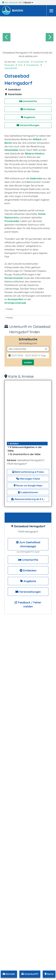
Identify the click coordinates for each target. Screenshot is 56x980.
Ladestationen (28, 492)
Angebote (28, 117)
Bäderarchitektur (35, 153)
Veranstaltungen (28, 125)
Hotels (42, 214)
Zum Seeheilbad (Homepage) (28, 544)
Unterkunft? (30, 974)
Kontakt (9, 974)
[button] (18, 11)
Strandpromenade (15, 303)
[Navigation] (51, 11)
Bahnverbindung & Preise (28, 472)
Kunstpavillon (16, 299)
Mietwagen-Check (28, 479)
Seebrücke (36, 178)
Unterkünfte (28, 101)
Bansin (29, 3)
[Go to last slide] (7, 37)
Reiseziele (9, 65)
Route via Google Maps (28, 485)
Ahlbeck (37, 139)
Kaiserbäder (24, 62)
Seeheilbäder (11, 68)
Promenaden (12, 221)
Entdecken (39, 62)
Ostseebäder (33, 65)
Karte (49, 974)
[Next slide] (50, 37)
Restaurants (12, 217)
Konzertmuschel (14, 278)
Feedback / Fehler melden (28, 604)
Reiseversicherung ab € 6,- (28, 499)
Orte (20, 65)
